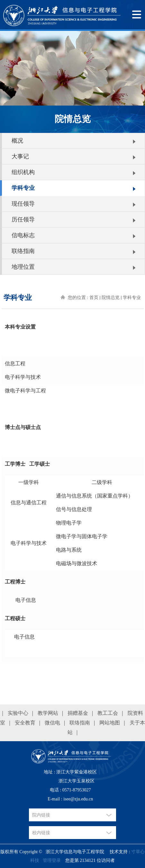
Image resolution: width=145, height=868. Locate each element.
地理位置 (23, 267)
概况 (17, 141)
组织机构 (23, 172)
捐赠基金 (78, 713)
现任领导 (23, 204)
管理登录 (52, 860)
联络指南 (23, 251)
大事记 (20, 156)
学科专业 (23, 188)
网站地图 (110, 723)
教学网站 (48, 713)
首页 (94, 298)
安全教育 (25, 723)
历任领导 (23, 219)
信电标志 (23, 235)
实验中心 (18, 713)
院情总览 (111, 298)
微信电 (52, 723)
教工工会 (108, 713)
